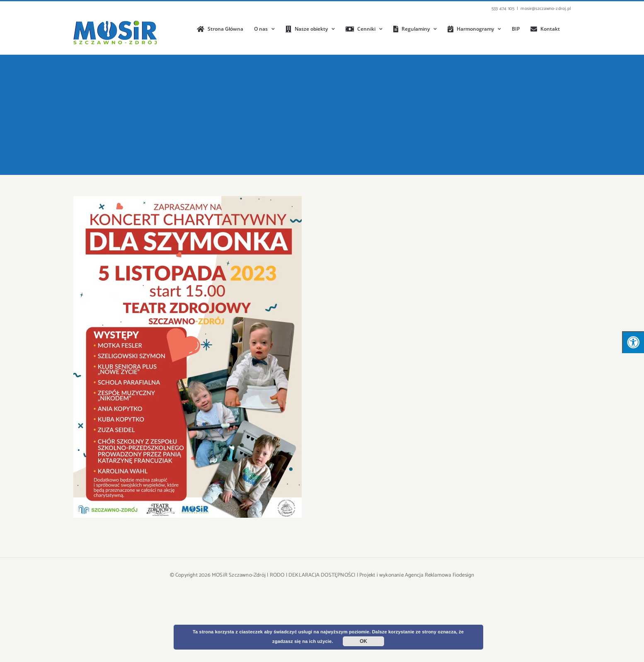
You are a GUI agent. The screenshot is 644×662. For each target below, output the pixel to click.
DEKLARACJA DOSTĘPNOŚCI (322, 575)
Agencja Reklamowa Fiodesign (439, 575)
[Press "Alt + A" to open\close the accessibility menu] (633, 342)
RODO (277, 575)
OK (363, 641)
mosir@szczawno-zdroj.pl (546, 9)
